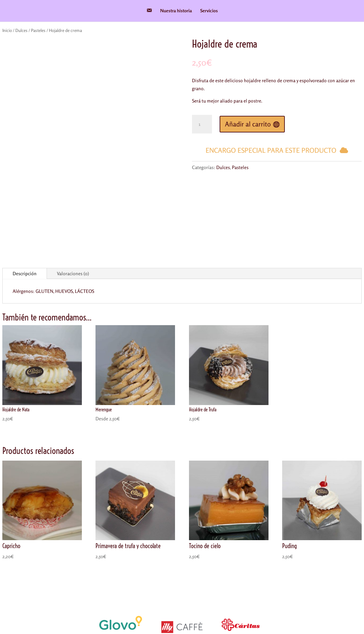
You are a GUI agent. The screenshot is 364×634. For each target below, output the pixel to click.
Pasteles (38, 30)
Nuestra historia (176, 11)
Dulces (21, 30)
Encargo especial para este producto (271, 150)
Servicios (209, 11)
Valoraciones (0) (73, 201)
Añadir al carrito (248, 124)
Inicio (7, 30)
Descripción (25, 201)
